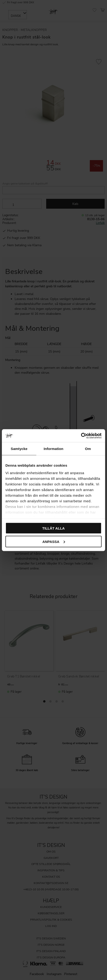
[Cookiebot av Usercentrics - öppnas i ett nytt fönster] (81, 436)
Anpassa (54, 541)
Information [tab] (53, 449)
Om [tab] (88, 449)
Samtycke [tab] (19, 449)
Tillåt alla (53, 528)
